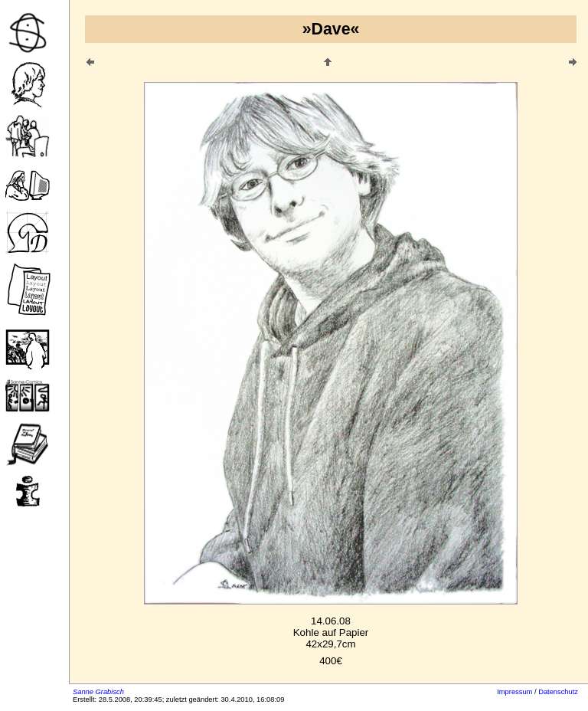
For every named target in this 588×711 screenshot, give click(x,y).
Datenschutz (558, 692)
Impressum (514, 692)
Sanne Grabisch (98, 692)
